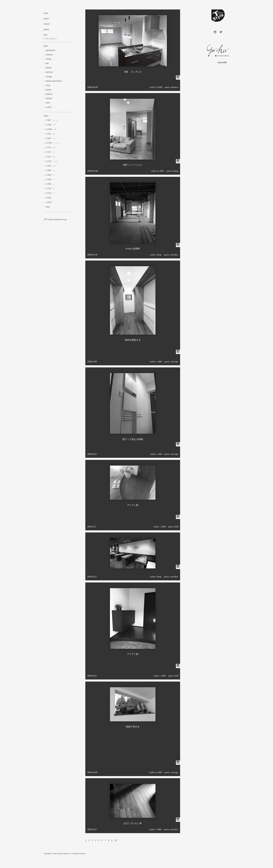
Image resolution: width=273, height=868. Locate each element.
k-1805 (161, 171)
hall (176, 527)
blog (45, 35)
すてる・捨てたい (50, 39)
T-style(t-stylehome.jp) (55, 219)
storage (175, 362)
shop (159, 255)
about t (47, 19)
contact (47, 24)
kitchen (175, 87)
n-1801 (159, 772)
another (174, 255)
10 (116, 840)
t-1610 (163, 676)
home (46, 13)
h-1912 (159, 87)
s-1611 (159, 454)
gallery (46, 29)
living (176, 171)
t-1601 (159, 362)
